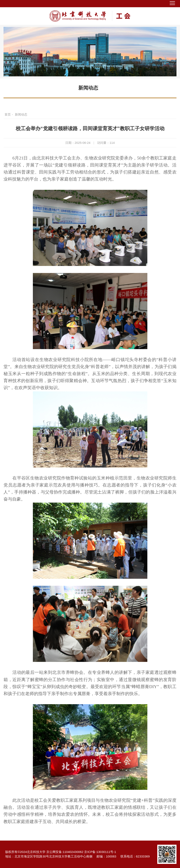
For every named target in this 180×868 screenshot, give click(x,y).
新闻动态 (88, 88)
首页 (8, 114)
